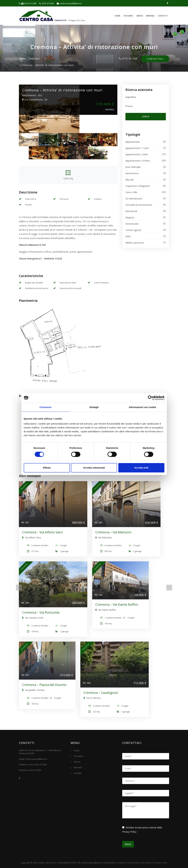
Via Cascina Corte (33, 618)
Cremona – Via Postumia (41, 612)
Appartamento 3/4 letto (138, 161)
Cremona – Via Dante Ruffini (117, 604)
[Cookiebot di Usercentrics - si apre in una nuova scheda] (150, 398)
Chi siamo (128, 16)
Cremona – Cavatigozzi (101, 693)
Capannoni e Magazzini (138, 186)
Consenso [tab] (46, 407)
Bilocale (130, 180)
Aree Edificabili (133, 167)
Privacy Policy (129, 832)
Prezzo (129, 106)
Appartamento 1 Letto (137, 148)
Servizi (140, 16)
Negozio (130, 217)
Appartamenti (133, 142)
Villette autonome (135, 243)
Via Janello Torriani (33, 690)
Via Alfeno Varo (32, 538)
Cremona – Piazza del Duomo (44, 685)
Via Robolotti (104, 538)
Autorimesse (132, 173)
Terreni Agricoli (133, 230)
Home (118, 16)
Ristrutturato (132, 224)
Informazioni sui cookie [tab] (142, 407)
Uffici (128, 236)
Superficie (131, 97)
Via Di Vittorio (92, 698)
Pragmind (121, 863)
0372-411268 (28, 3)
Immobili (150, 16)
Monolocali (131, 211)
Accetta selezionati (94, 468)
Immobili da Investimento (139, 205)
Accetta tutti (141, 468)
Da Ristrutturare (134, 199)
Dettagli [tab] (94, 407)
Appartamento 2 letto (137, 154)
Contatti (163, 16)
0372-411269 (46, 3)
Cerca (146, 116)
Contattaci (155, 59)
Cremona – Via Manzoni (113, 532)
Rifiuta (47, 468)
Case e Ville (131, 192)
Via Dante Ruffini (106, 610)
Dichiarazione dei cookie (140, 863)
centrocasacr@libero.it (69, 3)
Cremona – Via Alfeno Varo (42, 532)
